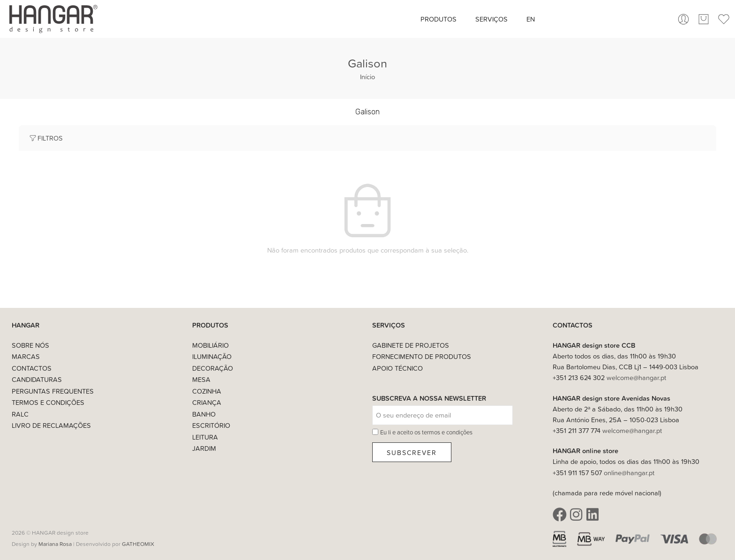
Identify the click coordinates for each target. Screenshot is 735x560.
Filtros (45, 138)
